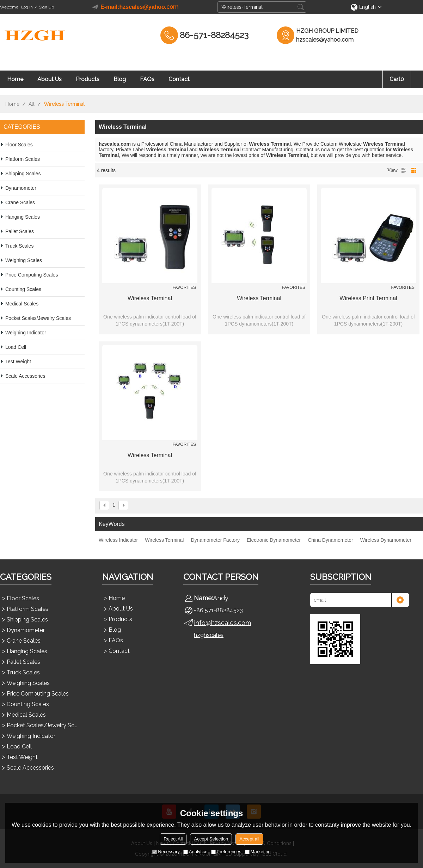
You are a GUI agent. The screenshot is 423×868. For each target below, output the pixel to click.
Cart (397, 79)
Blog (120, 79)
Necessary (166, 852)
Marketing (258, 852)
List (404, 170)
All (32, 104)
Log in (27, 7)
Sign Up (46, 7)
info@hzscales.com (222, 623)
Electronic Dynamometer (274, 540)
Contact (179, 79)
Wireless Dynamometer (386, 540)
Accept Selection (211, 839)
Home (15, 79)
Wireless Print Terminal (368, 298)
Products (88, 79)
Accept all (249, 839)
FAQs (147, 79)
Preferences (226, 852)
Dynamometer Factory (215, 540)
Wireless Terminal (150, 298)
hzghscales (209, 635)
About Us (50, 79)
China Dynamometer (330, 540)
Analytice (195, 852)
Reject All (173, 839)
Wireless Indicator (118, 540)
